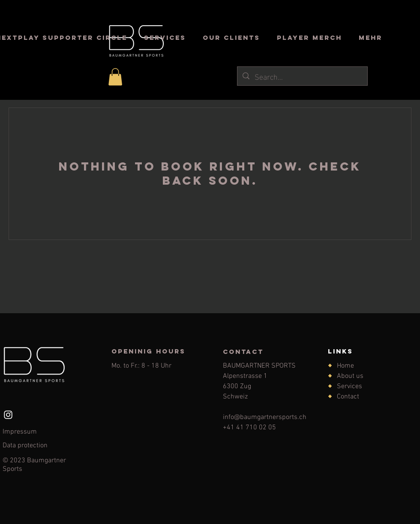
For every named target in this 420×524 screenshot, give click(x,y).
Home (345, 366)
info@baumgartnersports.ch (265, 417)
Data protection (25, 446)
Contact (348, 397)
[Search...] (302, 76)
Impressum (20, 432)
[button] (115, 77)
